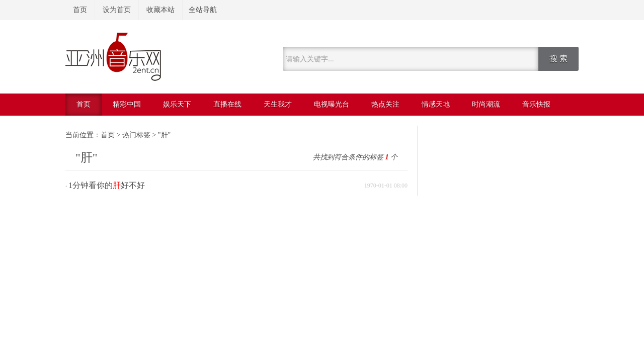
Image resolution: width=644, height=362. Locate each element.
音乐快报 (536, 104)
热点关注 (385, 104)
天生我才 (278, 104)
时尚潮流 (486, 104)
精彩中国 (127, 104)
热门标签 (136, 135)
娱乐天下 (177, 104)
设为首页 (117, 10)
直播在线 (227, 104)
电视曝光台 (332, 104)
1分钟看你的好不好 (107, 185)
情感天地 (436, 104)
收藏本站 (160, 10)
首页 (80, 10)
